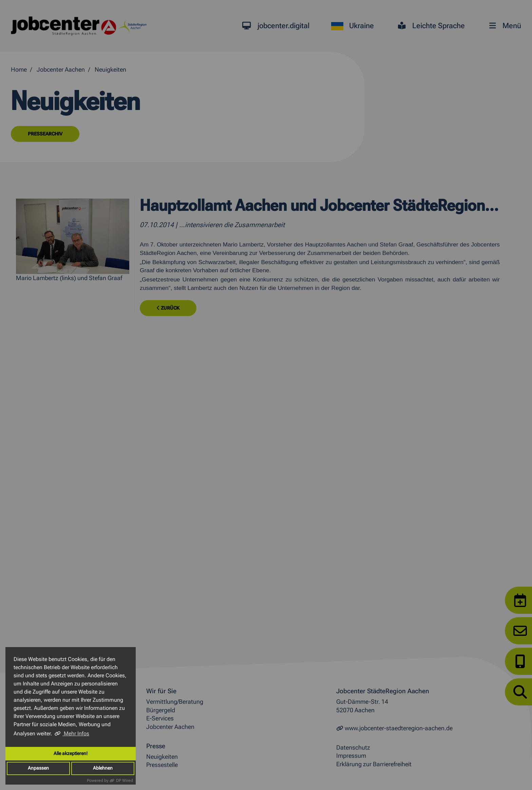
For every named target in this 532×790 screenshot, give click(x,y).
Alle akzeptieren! (71, 754)
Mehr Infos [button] (76, 733)
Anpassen (38, 768)
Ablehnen (103, 768)
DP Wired (125, 780)
